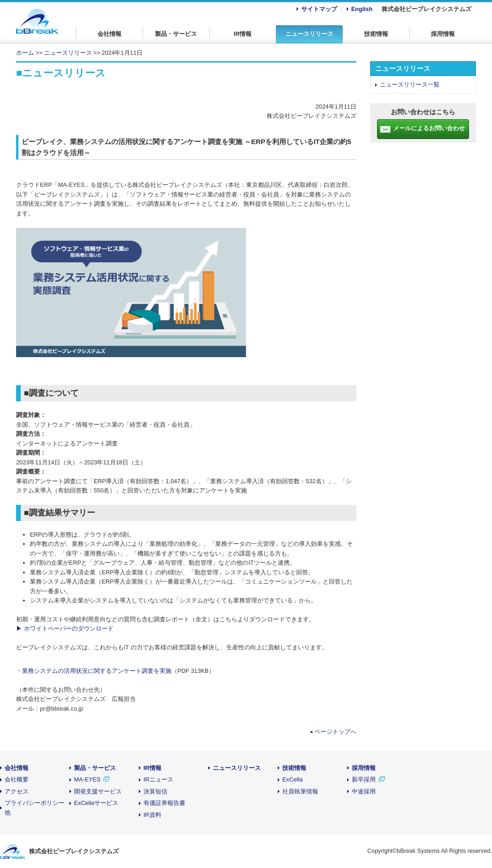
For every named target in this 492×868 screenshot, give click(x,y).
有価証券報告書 (164, 803)
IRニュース (158, 779)
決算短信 (155, 791)
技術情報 (376, 34)
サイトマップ (319, 9)
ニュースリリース (309, 34)
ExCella (292, 779)
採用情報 (443, 34)
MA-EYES (87, 779)
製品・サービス (176, 34)
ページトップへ (335, 732)
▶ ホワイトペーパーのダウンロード (65, 628)
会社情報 (109, 34)
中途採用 (364, 791)
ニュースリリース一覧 (410, 84)
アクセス (17, 791)
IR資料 (152, 815)
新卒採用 (365, 779)
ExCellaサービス (96, 803)
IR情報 (243, 34)
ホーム (25, 53)
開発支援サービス (98, 791)
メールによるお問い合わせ (429, 128)
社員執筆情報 (300, 791)
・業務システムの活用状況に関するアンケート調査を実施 (94, 671)
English (362, 9)
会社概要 (17, 779)
